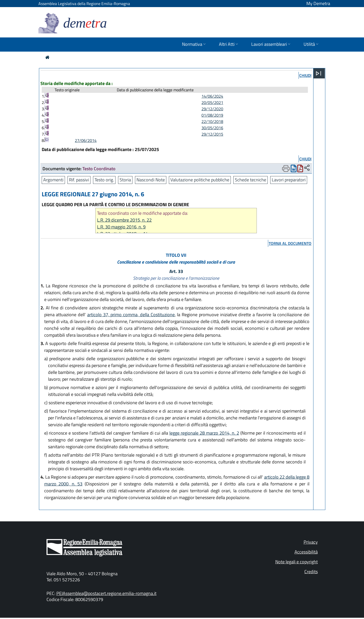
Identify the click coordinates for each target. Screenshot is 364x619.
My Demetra (318, 3)
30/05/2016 (212, 128)
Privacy (311, 542)
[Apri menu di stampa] (286, 168)
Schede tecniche (251, 180)
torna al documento (290, 243)
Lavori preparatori (289, 180)
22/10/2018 (212, 121)
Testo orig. (104, 180)
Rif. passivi (79, 180)
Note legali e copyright (297, 562)
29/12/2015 (212, 134)
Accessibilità (306, 552)
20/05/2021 (212, 102)
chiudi (305, 75)
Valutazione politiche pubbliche (200, 180)
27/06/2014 (86, 140)
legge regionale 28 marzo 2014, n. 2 (204, 433)
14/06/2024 (212, 96)
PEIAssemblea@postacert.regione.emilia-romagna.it (106, 593)
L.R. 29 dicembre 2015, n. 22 (124, 220)
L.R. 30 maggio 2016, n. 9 (121, 227)
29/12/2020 (212, 109)
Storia (125, 180)
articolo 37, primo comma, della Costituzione (131, 315)
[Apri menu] (318, 73)
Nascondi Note (151, 180)
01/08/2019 (212, 115)
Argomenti (53, 180)
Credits (311, 572)
